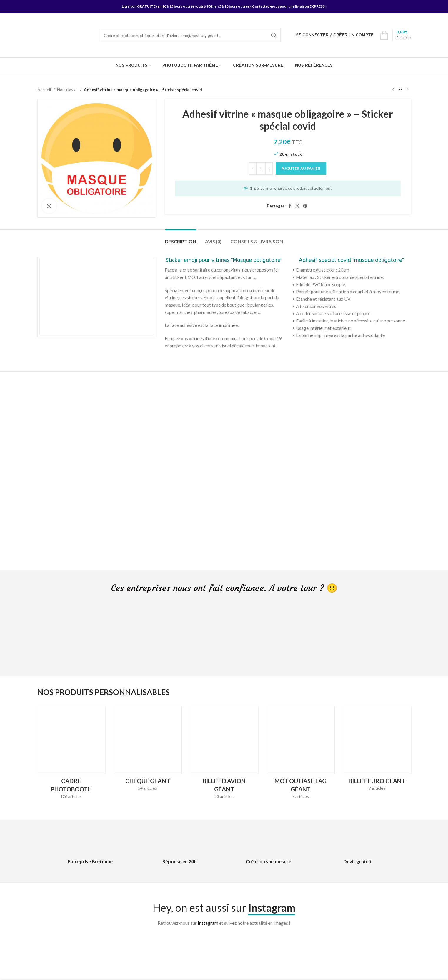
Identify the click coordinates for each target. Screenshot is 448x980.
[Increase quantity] (269, 169)
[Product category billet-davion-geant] (224, 754)
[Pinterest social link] (305, 206)
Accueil (44, 90)
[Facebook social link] (290, 206)
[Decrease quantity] (253, 169)
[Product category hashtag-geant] (301, 754)
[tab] (181, 238)
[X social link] (297, 206)
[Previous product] (393, 90)
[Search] (190, 35)
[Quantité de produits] (261, 169)
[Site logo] (61, 35)
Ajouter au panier (301, 169)
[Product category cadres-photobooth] (71, 754)
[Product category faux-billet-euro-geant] (377, 750)
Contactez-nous (266, 6)
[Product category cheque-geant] (148, 750)
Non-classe (67, 90)
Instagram (208, 923)
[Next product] (407, 90)
